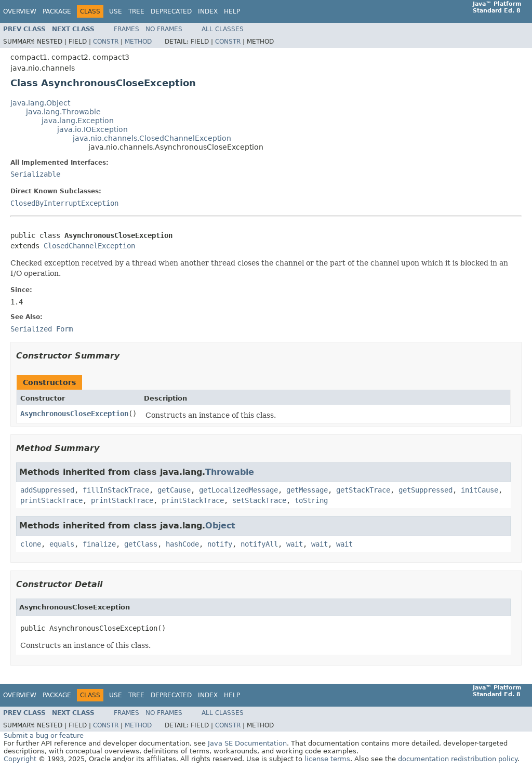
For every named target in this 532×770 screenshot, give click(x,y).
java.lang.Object (40, 103)
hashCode (182, 544)
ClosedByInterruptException (64, 203)
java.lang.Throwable (63, 112)
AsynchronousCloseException (74, 414)
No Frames (164, 29)
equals (62, 544)
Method (138, 42)
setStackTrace (259, 500)
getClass (141, 544)
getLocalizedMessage (238, 490)
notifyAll (259, 544)
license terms (327, 759)
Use (116, 11)
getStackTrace (363, 490)
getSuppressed (425, 490)
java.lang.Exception (78, 121)
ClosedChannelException (89, 246)
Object (220, 526)
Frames (127, 29)
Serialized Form (42, 329)
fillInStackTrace (116, 490)
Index (208, 11)
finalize (99, 544)
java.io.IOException (92, 129)
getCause (174, 490)
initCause (480, 490)
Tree (136, 11)
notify (220, 544)
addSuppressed (47, 490)
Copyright (20, 759)
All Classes (223, 29)
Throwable (230, 472)
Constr (106, 42)
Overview (20, 11)
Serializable (35, 174)
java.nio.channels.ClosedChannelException (152, 138)
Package (57, 11)
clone (31, 544)
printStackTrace (51, 500)
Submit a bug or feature (44, 735)
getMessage (307, 490)
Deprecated (171, 11)
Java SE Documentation (247, 743)
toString (311, 500)
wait (295, 544)
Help (232, 11)
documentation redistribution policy (458, 759)
